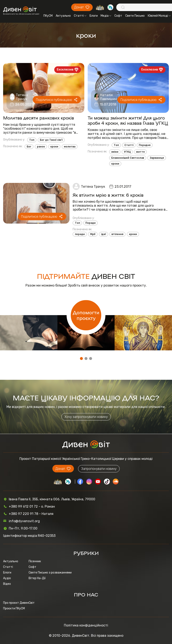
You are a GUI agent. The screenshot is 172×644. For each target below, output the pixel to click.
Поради (90, 223)
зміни (115, 152)
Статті (80, 16)
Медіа (106, 16)
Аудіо (7, 578)
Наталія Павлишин (108, 97)
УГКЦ (127, 152)
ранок (41, 147)
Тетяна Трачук (22, 97)
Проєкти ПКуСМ (14, 608)
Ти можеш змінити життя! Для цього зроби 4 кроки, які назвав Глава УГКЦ (128, 120)
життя (140, 152)
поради (80, 234)
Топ (32, 140)
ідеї (104, 234)
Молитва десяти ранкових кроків (39, 118)
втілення (117, 234)
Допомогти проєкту (86, 315)
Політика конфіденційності (86, 625)
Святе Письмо (135, 16)
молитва (70, 147)
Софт (118, 16)
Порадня (145, 145)
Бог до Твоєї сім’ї (51, 140)
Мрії (93, 234)
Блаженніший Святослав (128, 158)
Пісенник (35, 561)
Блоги (94, 16)
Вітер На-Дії (37, 578)
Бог (29, 147)
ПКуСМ (48, 16)
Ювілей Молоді (159, 16)
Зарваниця (157, 158)
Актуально (63, 16)
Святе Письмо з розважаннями (50, 573)
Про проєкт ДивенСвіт (19, 603)
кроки (54, 147)
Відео (7, 584)
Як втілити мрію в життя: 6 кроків (108, 195)
